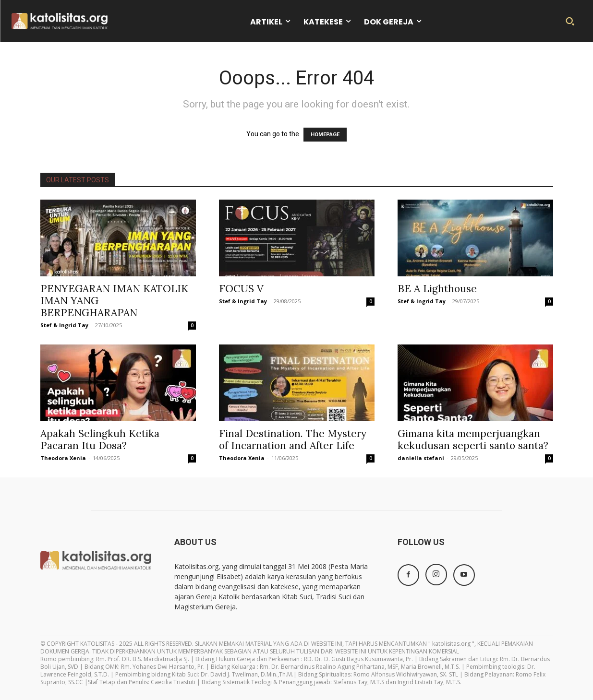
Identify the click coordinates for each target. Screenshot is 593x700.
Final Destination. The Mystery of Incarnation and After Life (293, 439)
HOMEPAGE (325, 135)
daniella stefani (421, 458)
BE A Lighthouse (437, 289)
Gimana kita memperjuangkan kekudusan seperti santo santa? (473, 439)
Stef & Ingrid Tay (64, 325)
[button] (570, 21)
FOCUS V (241, 289)
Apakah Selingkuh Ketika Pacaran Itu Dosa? (100, 439)
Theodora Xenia (63, 458)
